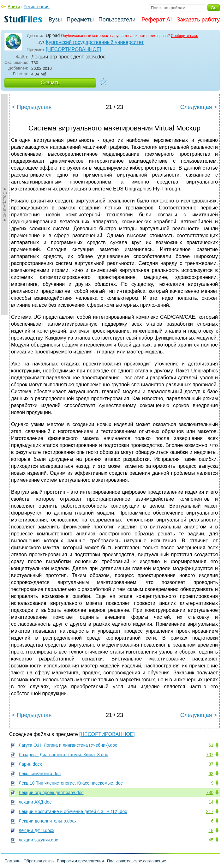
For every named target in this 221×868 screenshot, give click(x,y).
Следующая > (199, 107)
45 (211, 840)
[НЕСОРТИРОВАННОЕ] (74, 49)
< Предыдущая (32, 107)
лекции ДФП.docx (36, 830)
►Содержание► (5, 204)
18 (211, 830)
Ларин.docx (30, 764)
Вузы (55, 20)
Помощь (12, 861)
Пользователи (117, 20)
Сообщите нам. (184, 36)
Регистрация (37, 7)
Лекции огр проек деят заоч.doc (51, 793)
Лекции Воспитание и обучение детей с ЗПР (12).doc (73, 811)
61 (211, 745)
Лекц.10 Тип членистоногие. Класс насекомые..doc (71, 783)
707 (210, 755)
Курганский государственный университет (95, 42)
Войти (14, 7)
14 (211, 802)
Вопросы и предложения (80, 861)
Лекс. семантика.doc (40, 774)
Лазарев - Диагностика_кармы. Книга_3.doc (63, 755)
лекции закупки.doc (38, 840)
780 (210, 793)
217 (210, 811)
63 (211, 774)
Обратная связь (39, 861)
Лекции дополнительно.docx (48, 821)
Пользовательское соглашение (137, 861)
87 (211, 764)
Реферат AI (157, 20)
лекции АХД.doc (35, 802)
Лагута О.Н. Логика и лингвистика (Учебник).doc (68, 745)
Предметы (80, 20)
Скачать (50, 83)
